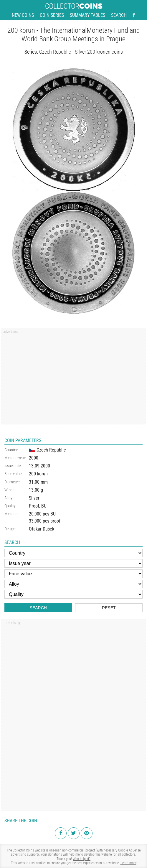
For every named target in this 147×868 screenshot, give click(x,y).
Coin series (52, 15)
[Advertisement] (73, 378)
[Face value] (73, 574)
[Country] (73, 553)
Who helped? (82, 859)
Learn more (128, 863)
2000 (34, 458)
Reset (109, 608)
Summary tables (87, 15)
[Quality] (73, 594)
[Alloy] (73, 584)
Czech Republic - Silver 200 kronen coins (81, 52)
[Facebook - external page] (134, 15)
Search (119, 15)
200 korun (38, 474)
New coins (23, 15)
